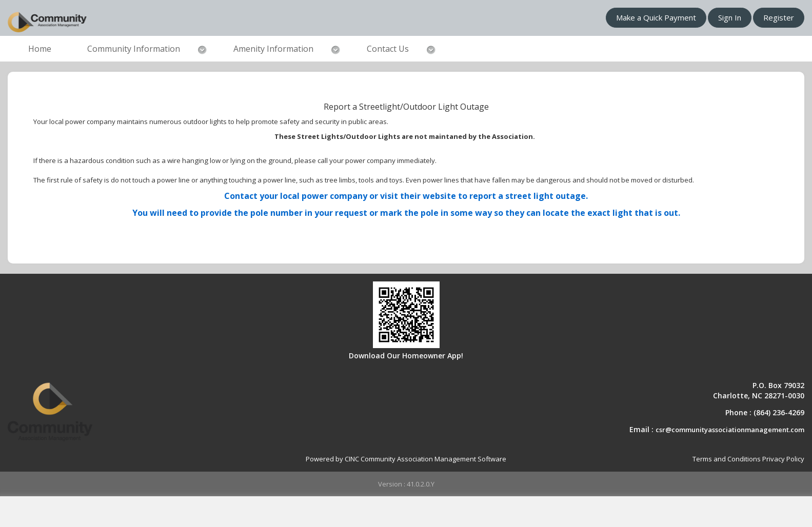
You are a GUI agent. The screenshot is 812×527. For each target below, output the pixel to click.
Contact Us (388, 49)
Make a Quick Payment (656, 17)
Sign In (730, 17)
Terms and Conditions (727, 459)
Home (40, 49)
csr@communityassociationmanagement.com (730, 430)
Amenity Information (273, 49)
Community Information (134, 49)
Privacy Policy (783, 459)
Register (779, 17)
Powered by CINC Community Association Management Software (406, 459)
